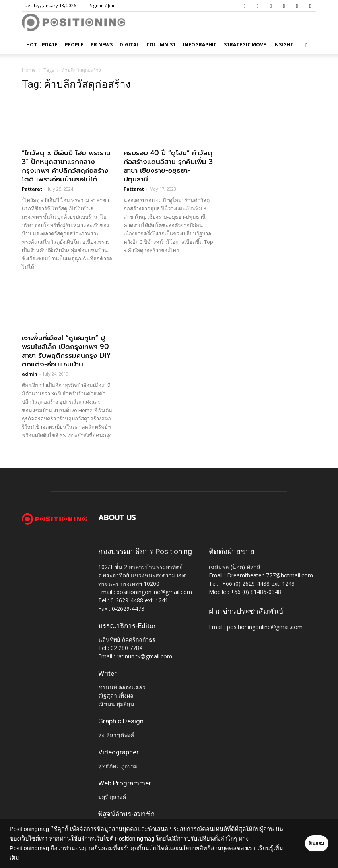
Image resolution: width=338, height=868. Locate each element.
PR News (102, 45)
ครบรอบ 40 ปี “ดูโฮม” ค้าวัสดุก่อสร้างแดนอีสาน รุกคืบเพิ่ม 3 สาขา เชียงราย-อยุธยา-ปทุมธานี (168, 166)
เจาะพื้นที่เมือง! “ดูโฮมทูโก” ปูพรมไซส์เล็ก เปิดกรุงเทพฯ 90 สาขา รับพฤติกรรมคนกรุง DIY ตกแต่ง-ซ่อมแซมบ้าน (66, 351)
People (74, 45)
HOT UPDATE (42, 45)
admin (30, 374)
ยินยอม (307, 843)
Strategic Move (245, 45)
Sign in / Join (103, 5)
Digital (129, 45)
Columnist (161, 45)
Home (29, 70)
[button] (307, 45)
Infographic (200, 45)
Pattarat (32, 189)
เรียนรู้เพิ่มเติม (37, 858)
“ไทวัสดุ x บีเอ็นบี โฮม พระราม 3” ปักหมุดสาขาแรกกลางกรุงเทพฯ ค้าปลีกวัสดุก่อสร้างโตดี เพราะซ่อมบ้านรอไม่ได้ (66, 166)
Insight (283, 45)
